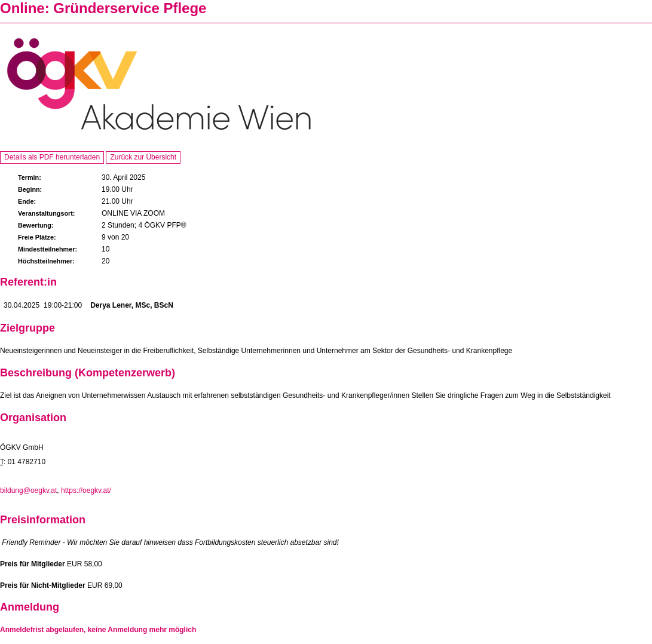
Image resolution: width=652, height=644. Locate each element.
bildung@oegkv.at (28, 490)
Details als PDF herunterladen (52, 157)
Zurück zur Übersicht (143, 157)
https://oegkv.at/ (86, 490)
